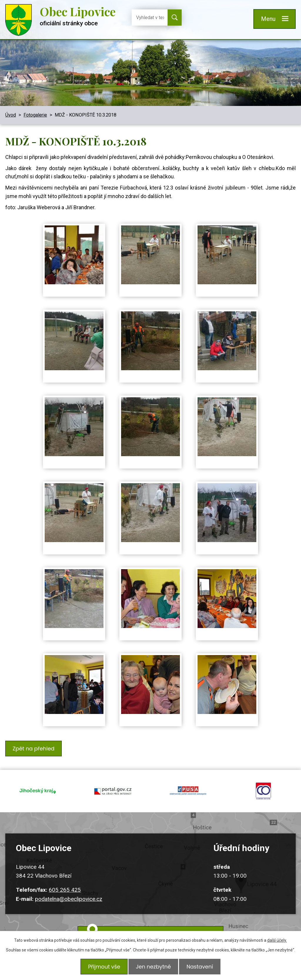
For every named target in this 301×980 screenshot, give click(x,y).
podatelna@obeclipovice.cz (69, 892)
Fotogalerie (35, 115)
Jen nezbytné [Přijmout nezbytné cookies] (153, 967)
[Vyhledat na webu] (148, 18)
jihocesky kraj (38, 787)
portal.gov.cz (113, 787)
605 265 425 (65, 883)
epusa (188, 787)
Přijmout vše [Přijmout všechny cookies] (102, 967)
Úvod (11, 115)
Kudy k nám (158, 928)
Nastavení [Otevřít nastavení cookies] (201, 967)
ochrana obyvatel (263, 787)
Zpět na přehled (34, 748)
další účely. (277, 942)
